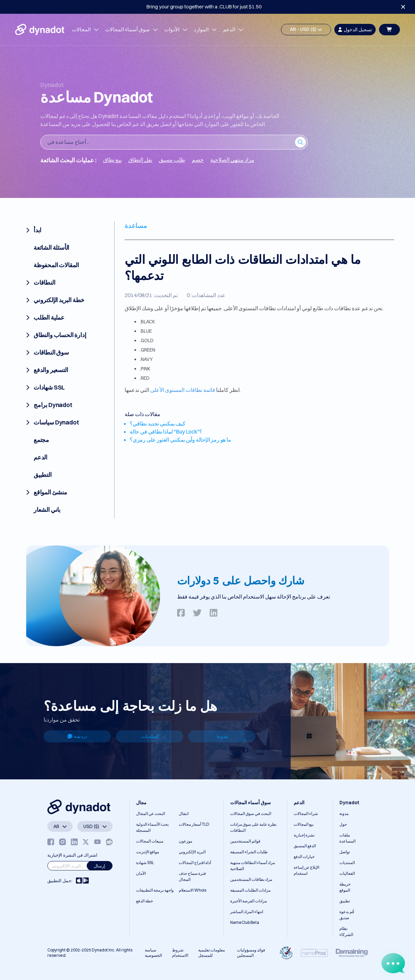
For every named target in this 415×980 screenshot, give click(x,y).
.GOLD (147, 340)
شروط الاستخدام (180, 953)
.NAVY (146, 359)
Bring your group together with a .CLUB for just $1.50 (204, 7)
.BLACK (147, 322)
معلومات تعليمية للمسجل (212, 953)
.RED (145, 378)
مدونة (222, 736)
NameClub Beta (245, 922)
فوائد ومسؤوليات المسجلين (251, 953)
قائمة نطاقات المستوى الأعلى (183, 390)
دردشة (77, 736)
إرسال (99, 866)
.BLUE (146, 331)
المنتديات (150, 736)
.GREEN (148, 350)
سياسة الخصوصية (153, 953)
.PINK (145, 369)
